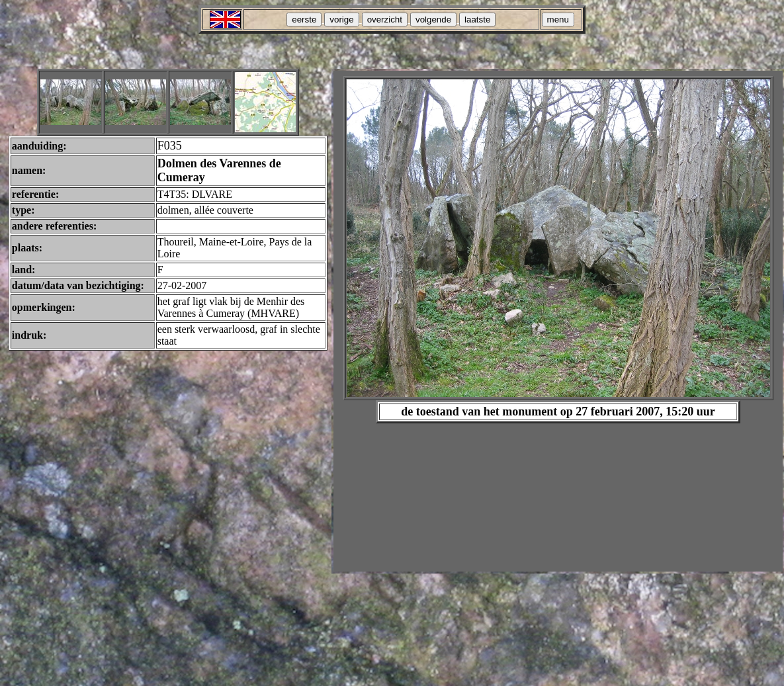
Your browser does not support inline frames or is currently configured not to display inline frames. (558, 321)
